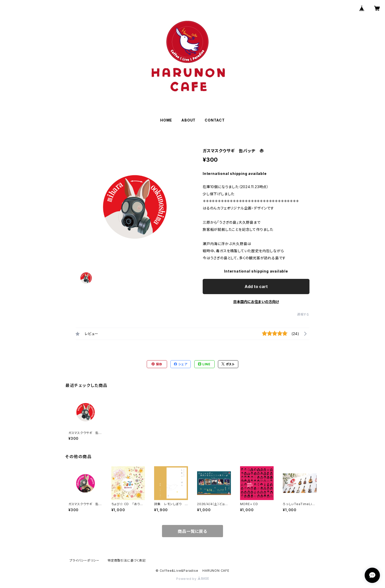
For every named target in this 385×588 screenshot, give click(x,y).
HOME (166, 120)
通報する (303, 314)
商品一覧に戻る (192, 531)
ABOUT (188, 120)
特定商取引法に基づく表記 (127, 560)
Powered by (192, 579)
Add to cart (256, 287)
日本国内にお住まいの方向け (256, 302)
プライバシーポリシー (84, 560)
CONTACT (215, 120)
